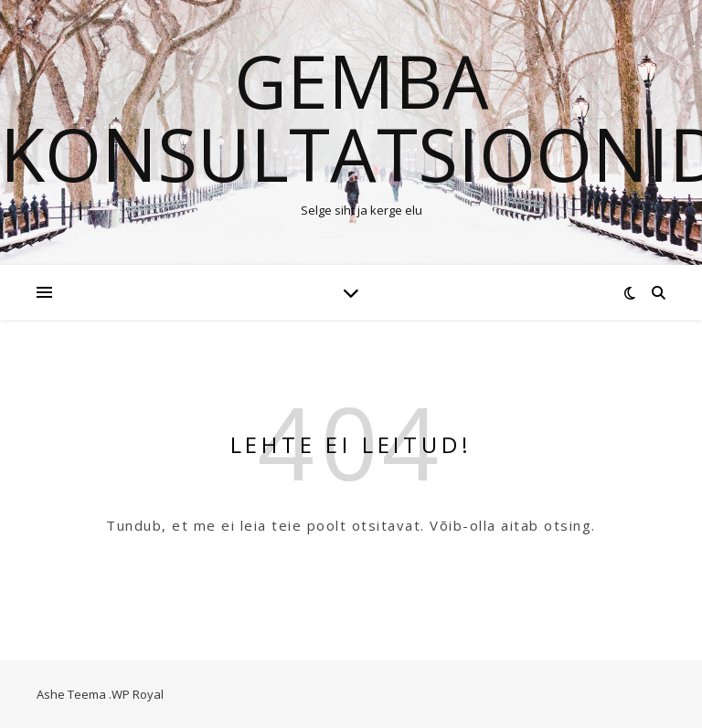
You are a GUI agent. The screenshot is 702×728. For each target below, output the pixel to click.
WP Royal (138, 694)
